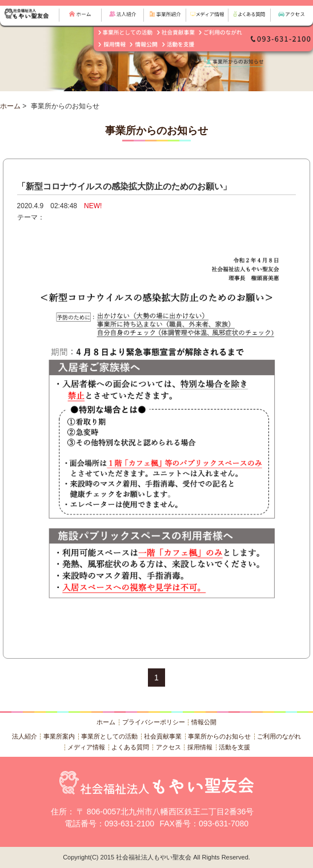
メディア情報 (86, 747)
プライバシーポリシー (154, 722)
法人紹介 (25, 736)
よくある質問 (130, 747)
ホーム (10, 106)
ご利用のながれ (279, 736)
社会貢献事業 (163, 736)
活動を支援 (234, 747)
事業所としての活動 (109, 736)
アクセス (168, 747)
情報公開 (204, 722)
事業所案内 (59, 736)
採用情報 (200, 747)
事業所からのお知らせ (219, 736)
